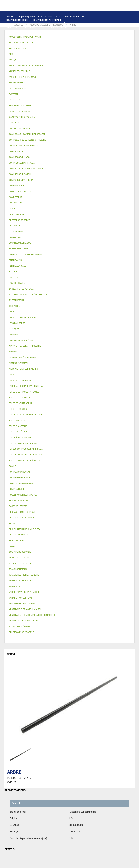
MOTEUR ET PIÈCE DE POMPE (21, 78)
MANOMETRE (73, 136)
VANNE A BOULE (32, 107)
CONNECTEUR (92, 67)
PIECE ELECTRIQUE (68, 56)
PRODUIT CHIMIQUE (62, 121)
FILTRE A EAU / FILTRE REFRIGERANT (25, 132)
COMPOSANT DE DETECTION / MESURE (53, 42)
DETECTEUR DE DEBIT (17, 89)
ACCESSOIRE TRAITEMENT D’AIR (23, 110)
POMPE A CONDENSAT (42, 74)
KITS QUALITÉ (56, 136)
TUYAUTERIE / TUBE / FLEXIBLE (33, 121)
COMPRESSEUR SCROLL (18, 20)
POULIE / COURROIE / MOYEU (21, 125)
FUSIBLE (77, 63)
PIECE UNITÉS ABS (15, 136)
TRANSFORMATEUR (42, 63)
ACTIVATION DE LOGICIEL (48, 117)
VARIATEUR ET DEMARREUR (20, 60)
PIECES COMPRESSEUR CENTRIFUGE (57, 27)
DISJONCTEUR (62, 63)
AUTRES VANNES (80, 107)
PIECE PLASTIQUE (79, 96)
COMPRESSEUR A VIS (74, 16)
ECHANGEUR (89, 42)
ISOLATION (40, 103)
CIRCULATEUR (64, 74)
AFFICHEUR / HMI (60, 38)
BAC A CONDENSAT (55, 99)
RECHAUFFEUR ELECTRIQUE (68, 67)
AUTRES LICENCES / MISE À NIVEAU (83, 117)
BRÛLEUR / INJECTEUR (89, 132)
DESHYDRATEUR (66, 89)
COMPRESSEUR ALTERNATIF (47, 20)
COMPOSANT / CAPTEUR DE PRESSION (59, 85)
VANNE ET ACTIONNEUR (61, 103)
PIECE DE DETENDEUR (17, 96)
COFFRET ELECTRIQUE (17, 63)
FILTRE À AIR (50, 110)
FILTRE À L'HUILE (15, 81)
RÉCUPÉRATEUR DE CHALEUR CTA (60, 114)
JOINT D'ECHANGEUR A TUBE (21, 49)
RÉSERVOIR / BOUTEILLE (19, 103)
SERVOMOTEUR (13, 107)
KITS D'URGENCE (56, 132)
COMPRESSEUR (53, 16)
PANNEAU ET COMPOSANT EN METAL (24, 99)
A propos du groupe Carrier (29, 16)
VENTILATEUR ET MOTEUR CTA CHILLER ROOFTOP (31, 52)
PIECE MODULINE (37, 136)
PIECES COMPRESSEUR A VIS (21, 27)
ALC (77, 42)
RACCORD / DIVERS (87, 125)
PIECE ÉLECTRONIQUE (20, 437)
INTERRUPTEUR (71, 60)
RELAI (57, 60)
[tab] (69, 140)
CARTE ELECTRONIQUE (46, 34)
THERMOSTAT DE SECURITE (46, 70)
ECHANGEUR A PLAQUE (31, 45)
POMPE (92, 70)
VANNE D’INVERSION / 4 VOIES (54, 92)
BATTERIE (11, 45)
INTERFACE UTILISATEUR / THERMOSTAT (27, 38)
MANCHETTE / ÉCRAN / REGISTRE (23, 114)
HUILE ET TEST (75, 78)
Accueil (9, 16)
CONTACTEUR (44, 60)
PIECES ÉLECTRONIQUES (19, 34)
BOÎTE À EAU (74, 99)
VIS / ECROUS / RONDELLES (52, 128)
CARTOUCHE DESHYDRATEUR (21, 92)
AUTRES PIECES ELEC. (74, 70)
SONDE (47, 67)
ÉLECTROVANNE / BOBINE (56, 107)
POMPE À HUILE (60, 81)
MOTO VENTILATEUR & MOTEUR (54, 49)
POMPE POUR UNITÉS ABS (51, 78)
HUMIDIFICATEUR (69, 110)
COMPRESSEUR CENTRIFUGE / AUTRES (25, 23)
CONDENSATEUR (92, 63)
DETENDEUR (78, 92)
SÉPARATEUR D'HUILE (38, 81)
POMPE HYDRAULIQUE (17, 74)
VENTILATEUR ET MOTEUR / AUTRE (77, 52)
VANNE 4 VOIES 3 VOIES (88, 103)
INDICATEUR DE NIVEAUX (61, 125)
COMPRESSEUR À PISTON (61, 23)
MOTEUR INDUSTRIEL (17, 56)
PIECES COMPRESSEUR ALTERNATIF (24, 31)
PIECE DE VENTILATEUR (43, 56)
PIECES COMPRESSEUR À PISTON (63, 31)
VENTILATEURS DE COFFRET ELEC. (23, 67)
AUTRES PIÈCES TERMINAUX (20, 128)
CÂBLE (86, 60)
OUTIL (71, 132)
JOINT (42, 125)
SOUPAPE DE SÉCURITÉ (43, 89)
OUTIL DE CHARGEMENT (18, 42)
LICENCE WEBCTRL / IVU (19, 117)
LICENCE (84, 114)
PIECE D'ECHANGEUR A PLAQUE (85, 45)
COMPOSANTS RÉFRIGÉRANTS (21, 85)
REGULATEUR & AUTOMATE (85, 38)
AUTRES (10, 121)
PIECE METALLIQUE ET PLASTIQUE (49, 96)
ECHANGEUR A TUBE (56, 45)
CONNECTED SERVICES (17, 70)
